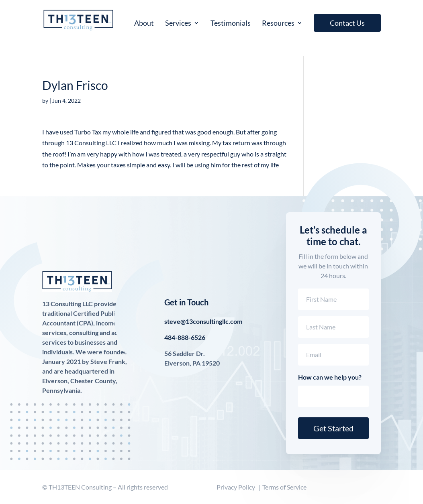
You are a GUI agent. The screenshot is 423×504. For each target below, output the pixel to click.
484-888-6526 (185, 337)
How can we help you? (330, 377)
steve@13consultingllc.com (203, 321)
